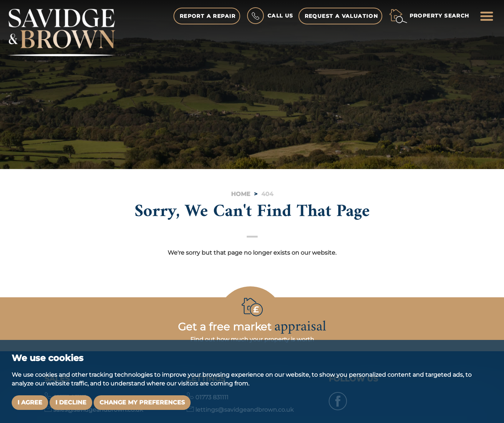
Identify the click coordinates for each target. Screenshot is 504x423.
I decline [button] (71, 402)
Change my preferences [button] (142, 402)
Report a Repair (208, 16)
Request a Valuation (341, 16)
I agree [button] (30, 402)
